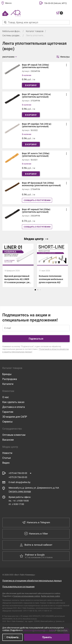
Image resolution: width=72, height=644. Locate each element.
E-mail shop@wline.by (20, 482)
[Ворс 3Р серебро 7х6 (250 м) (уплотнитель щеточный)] (36, 135)
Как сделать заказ (13, 402)
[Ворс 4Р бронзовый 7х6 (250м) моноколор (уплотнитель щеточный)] (36, 192)
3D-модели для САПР (15, 417)
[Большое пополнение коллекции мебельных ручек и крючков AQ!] (53, 265)
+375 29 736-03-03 (18, 477)
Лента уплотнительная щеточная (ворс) (35, 35)
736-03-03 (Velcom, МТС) (55, 3)
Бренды (7, 374)
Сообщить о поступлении (37, 200)
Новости (7, 453)
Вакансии (8, 440)
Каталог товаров (35, 31)
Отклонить (12, 637)
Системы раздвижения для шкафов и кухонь (12, 35)
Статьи (7, 458)
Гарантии (8, 412)
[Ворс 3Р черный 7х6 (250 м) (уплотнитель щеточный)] (36, 105)
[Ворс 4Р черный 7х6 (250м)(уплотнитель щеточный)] (36, 219)
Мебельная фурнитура (12, 31)
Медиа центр (36, 239)
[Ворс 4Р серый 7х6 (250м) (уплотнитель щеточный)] (36, 76)
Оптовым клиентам (14, 435)
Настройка (62, 630)
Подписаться (36, 339)
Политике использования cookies (27, 596)
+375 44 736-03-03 (18, 473)
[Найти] (5, 22)
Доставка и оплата (14, 407)
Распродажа (10, 379)
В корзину (31, 85)
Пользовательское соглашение (18, 587)
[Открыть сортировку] (10, 57)
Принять (47, 637)
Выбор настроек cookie (51, 596)
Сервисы (7, 422)
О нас (6, 397)
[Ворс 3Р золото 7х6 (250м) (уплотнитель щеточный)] (36, 164)
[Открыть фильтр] (63, 57)
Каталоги (8, 384)
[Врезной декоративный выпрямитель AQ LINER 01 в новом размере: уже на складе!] (18, 265)
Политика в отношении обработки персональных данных (32, 581)
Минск (8, 3)
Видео (6, 463)
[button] (35, 290)
